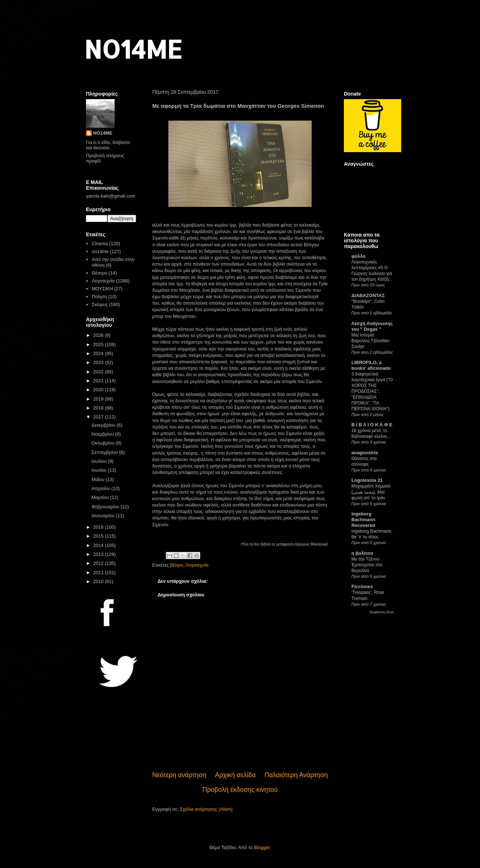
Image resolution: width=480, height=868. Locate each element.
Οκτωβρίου (104, 443)
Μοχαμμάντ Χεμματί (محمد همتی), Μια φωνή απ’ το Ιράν (371, 492)
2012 (99, 563)
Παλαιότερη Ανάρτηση (296, 775)
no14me (100, 251)
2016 (99, 527)
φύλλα (358, 256)
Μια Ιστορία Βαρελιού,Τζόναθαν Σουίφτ (370, 341)
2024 (99, 353)
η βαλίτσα (362, 553)
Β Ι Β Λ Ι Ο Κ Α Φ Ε (372, 425)
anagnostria (365, 453)
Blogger (262, 847)
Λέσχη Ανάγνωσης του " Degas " (372, 326)
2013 (99, 554)
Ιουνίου (100, 470)
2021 (99, 381)
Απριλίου (102, 488)
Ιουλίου (100, 461)
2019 (99, 399)
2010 (99, 581)
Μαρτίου (101, 497)
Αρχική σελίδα (235, 775)
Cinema (100, 244)
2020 (99, 390)
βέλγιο (177, 565)
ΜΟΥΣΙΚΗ (102, 289)
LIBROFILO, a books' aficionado (371, 365)
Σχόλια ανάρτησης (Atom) (206, 809)
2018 (99, 408)
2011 (99, 573)
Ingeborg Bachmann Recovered (363, 520)
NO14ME (133, 49)
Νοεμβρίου (104, 434)
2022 (99, 372)
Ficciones (362, 586)
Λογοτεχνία (197, 565)
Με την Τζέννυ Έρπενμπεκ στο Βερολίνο (367, 565)
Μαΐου (99, 479)
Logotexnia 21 (367, 480)
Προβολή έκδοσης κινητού (240, 790)
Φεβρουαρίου (106, 507)
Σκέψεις (100, 304)
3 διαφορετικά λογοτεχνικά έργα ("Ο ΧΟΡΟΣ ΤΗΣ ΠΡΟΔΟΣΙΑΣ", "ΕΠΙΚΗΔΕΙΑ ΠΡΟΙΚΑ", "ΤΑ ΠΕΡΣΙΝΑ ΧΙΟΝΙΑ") (372, 391)
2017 (99, 417)
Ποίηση (99, 297)
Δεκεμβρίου (104, 425)
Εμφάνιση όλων (382, 612)
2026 (99, 335)
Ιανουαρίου (104, 516)
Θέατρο (99, 273)
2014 (99, 545)
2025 (99, 345)
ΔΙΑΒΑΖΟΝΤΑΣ (368, 295)
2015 (99, 536)
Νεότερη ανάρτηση (179, 775)
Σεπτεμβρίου (105, 452)
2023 (99, 362)
